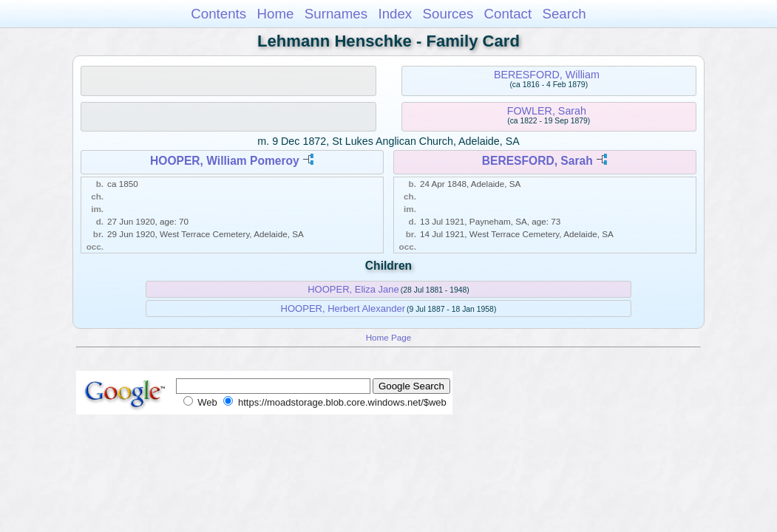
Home (275, 14)
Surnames (336, 14)
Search (564, 14)
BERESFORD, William (547, 75)
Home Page (389, 337)
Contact (508, 14)
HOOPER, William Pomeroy (225, 161)
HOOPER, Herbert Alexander (343, 308)
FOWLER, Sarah (547, 111)
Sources (448, 14)
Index (395, 14)
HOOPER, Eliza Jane (353, 289)
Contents (218, 14)
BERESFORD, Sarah (537, 161)
